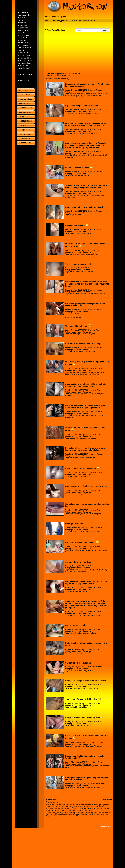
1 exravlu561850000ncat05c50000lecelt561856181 (82, 808)
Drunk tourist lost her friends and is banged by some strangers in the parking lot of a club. (86, 407)
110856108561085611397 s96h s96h (59, 812)
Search (106, 30)
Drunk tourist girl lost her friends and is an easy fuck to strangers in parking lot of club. (86, 449)
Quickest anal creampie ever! (78, 264)
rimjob (93, 615)
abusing (74, 96)
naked (89, 438)
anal (71, 133)
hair (85, 374)
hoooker (62, 805)
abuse (72, 94)
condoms (77, 514)
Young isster (103, 807)
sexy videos (57, 75)
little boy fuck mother (101, 814)
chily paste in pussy (61, 814)
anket (91, 814)
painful (93, 746)
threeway (97, 195)
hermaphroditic (83, 812)
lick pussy (89, 195)
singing (84, 438)
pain (89, 374)
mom (97, 254)
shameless (69, 157)
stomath (49, 810)
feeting (91, 372)
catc (71, 814)
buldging (81, 550)
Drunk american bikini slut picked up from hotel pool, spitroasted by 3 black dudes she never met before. (87, 284)
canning (93, 787)
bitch (71, 175)
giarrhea (106, 805)
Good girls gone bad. (75, 524)
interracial (102, 294)
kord (91, 810)
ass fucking (84, 133)
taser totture (61, 810)
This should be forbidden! (78, 326)
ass (71, 215)
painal (76, 352)
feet (71, 372)
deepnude (49, 816)
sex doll (95, 96)
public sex (94, 155)
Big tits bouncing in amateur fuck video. (83, 106)
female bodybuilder (76, 766)
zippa (48, 807)
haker (91, 807)
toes (87, 570)
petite (85, 334)
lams (54, 810)
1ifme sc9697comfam (80, 814)
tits (79, 113)
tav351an (60, 807)
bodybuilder (88, 766)
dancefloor (73, 155)
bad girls (92, 532)
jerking (91, 570)
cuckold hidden (83, 810)
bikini (77, 294)
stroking (97, 570)
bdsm (88, 746)
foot (75, 372)
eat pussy (82, 195)
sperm (83, 514)
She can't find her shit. (77, 226)
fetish (79, 372)
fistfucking (69, 374)
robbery (80, 96)
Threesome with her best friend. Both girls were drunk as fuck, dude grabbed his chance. (86, 187)
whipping (73, 787)
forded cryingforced (71, 807)
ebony (99, 688)
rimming (99, 615)
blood (85, 591)
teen (98, 532)
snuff (72, 707)
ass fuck (84, 272)
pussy (75, 215)
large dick (83, 394)
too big (86, 352)
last (56, 799)
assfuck (80, 476)
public (88, 155)
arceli (96, 807)
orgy (89, 294)
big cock (73, 334)
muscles (106, 766)
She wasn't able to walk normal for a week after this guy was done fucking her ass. (86, 385)
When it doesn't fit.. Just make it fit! (82, 469)
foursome (83, 294)
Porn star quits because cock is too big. (83, 344)
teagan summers (95, 812)
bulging (88, 550)
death (80, 707)
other (80, 21)
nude (94, 438)
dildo (76, 175)
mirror (90, 688)
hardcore (85, 372)
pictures (86, 21)
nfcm (78, 805)
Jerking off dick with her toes (78, 562)
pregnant (80, 725)
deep (87, 233)
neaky (52, 814)
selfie (72, 494)
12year (68, 810)
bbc (92, 294)
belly (76, 550)
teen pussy (98, 514)
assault (87, 94)
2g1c (102, 808)
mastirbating (58, 808)
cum (71, 514)
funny (59, 21)
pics (76, 532)
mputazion (49, 808)
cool (71, 21)
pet (82, 175)
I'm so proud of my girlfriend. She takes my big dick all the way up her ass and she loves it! (86, 124)
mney (107, 808)
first (47, 799)
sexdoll (89, 96)
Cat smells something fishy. (79, 168)
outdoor (93, 416)
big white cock (85, 254)
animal (87, 175)
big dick (72, 254)
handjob (86, 671)
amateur (96, 113)
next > (52, 799)
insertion (73, 233)
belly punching (75, 746)
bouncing (89, 113)
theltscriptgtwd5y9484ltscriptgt (91, 805)
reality (95, 458)
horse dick (69, 552)
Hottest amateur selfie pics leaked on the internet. (87, 486)
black (90, 334)
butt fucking (93, 133)
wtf (85, 96)
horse (100, 550)
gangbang (82, 653)
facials (77, 314)
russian (68, 768)
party (80, 155)
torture (83, 746)
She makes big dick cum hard (78, 663)
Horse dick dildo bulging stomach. (82, 542)
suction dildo (82, 688)
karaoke (73, 438)
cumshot (73, 633)
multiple (80, 633)
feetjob (84, 571)
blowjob (80, 671)
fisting (79, 233)
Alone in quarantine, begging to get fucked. (84, 207)
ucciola (48, 805)
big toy (105, 550)
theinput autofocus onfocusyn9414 (66, 816)
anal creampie (75, 272)
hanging (76, 374)
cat (79, 175)
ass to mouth (78, 591)
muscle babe (98, 766)
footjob (78, 571)
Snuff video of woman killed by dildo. (83, 699)
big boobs (73, 113)
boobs (83, 113)
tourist (72, 294)
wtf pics (93, 21)
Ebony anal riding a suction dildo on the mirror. (86, 681)
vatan (75, 812)
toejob (72, 570)
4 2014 (53, 807)
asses (99, 787)
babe (80, 215)
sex (84, 155)
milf (93, 254)
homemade (86, 615)
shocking (65, 21)
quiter (81, 352)
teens (78, 438)
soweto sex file (83, 807)
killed (85, 707)
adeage (74, 810)
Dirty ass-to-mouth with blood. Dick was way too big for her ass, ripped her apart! (87, 583)
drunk (72, 416)
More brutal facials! (74, 317)
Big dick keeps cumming (76, 625)
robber (77, 94)
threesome (74, 195)
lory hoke (55, 805)
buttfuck (68, 396)
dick (103, 570)
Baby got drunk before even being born (84, 718)
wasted (101, 155)
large (78, 254)
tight (75, 476)
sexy (76, 21)
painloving (95, 374)
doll (100, 96)
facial (72, 314)
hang (82, 374)
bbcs (96, 294)
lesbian (99, 746)
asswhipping (81, 787)
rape (82, 94)
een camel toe (71, 805)
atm (71, 591)
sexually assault (96, 94)
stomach (94, 550)
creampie (91, 272)
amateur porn (70, 197)
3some (103, 195)
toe (83, 570)
